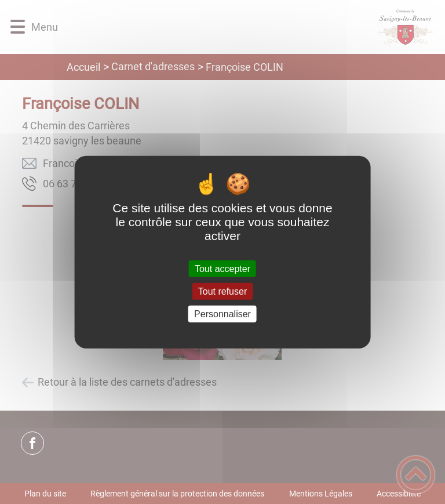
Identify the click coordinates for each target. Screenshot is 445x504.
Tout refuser (222, 291)
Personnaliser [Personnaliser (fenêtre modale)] (222, 314)
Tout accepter (222, 268)
